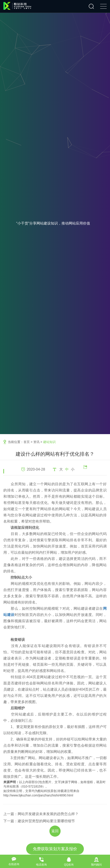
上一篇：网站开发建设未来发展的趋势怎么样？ (41, 814)
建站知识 (49, 442)
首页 (27, 442)
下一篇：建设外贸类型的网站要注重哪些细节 (39, 821)
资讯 (36, 442)
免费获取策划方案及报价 (55, 849)
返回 (55, 831)
